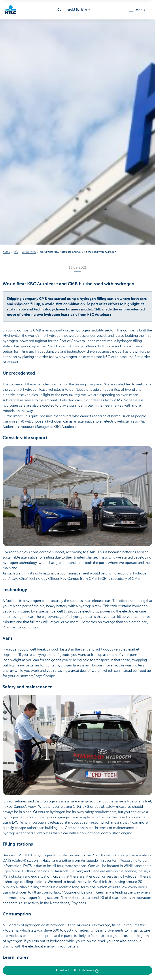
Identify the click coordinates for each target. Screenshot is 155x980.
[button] (137, 10)
